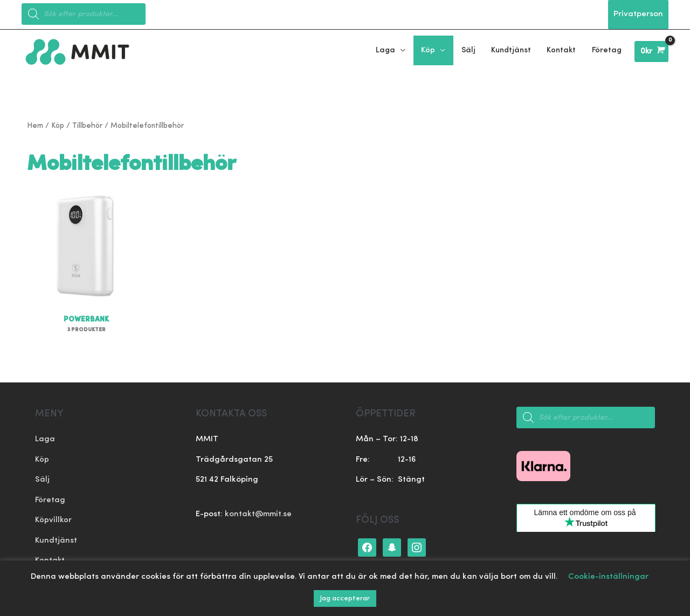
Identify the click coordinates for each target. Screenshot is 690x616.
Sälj (42, 480)
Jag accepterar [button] (345, 598)
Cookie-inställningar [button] (608, 577)
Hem (35, 126)
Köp (58, 126)
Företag (50, 500)
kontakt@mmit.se (258, 514)
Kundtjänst (56, 541)
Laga (45, 440)
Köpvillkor (54, 521)
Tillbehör (87, 126)
